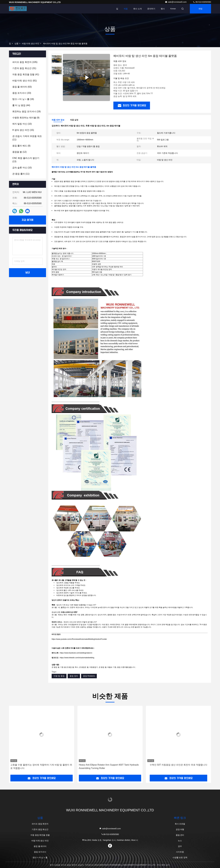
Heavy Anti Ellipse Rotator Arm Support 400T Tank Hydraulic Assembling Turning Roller (109, 766)
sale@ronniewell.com (176, 2)
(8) (21, 146)
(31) (24, 68)
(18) (23, 99)
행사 (163, 9)
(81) (25, 81)
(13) (26, 160)
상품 (16, 43)
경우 (180, 846)
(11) (27, 138)
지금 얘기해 (28, 220)
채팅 (200, 9)
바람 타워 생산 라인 (31, 43)
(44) (21, 105)
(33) (22, 93)
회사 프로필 (180, 824)
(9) (26, 118)
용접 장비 (74, 676)
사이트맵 (180, 852)
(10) (22, 124)
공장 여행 (180, 829)
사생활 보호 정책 (180, 857)
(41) (26, 74)
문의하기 (151, 9)
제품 (126, 9)
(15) (23, 130)
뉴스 (180, 841)
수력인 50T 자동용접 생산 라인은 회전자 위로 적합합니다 (178, 765)
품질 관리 (180, 835)
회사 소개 (137, 9)
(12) (19, 152)
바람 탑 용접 (59, 676)
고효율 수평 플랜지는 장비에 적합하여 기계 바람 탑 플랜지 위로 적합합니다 (41, 766)
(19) (27, 111)
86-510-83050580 (202, 2)
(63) (22, 87)
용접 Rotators (89, 676)
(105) (25, 62)
